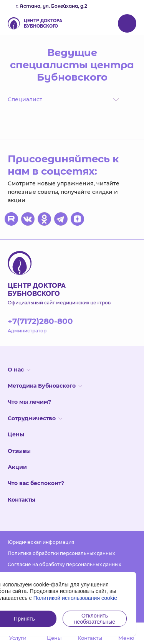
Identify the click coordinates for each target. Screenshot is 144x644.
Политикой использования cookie (75, 598)
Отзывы (19, 451)
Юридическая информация (41, 542)
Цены (16, 434)
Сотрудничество (35, 418)
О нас (19, 370)
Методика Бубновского (45, 386)
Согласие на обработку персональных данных (64, 564)
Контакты (22, 500)
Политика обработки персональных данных (61, 553)
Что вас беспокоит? (36, 483)
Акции (17, 467)
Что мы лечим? (29, 402)
